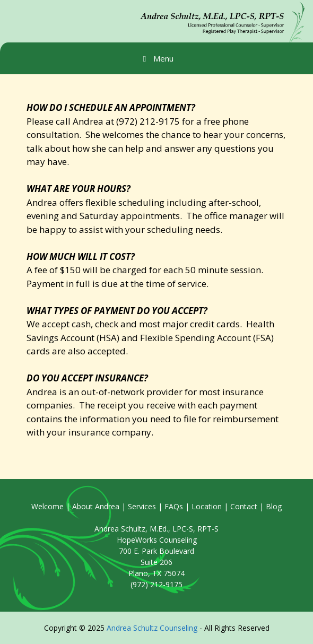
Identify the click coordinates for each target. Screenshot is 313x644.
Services (142, 506)
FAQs (174, 506)
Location (207, 506)
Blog (274, 506)
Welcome (47, 506)
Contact (244, 506)
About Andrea (96, 506)
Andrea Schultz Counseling (152, 628)
